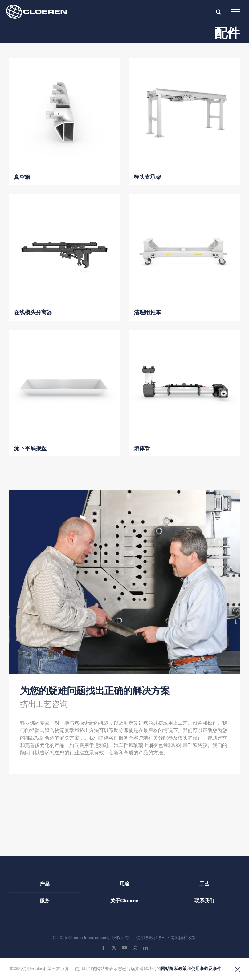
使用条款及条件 (151, 938)
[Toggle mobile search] (219, 12)
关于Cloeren (124, 900)
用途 (124, 883)
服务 (45, 900)
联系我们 (204, 900)
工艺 (204, 883)
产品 (45, 884)
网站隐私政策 (183, 938)
